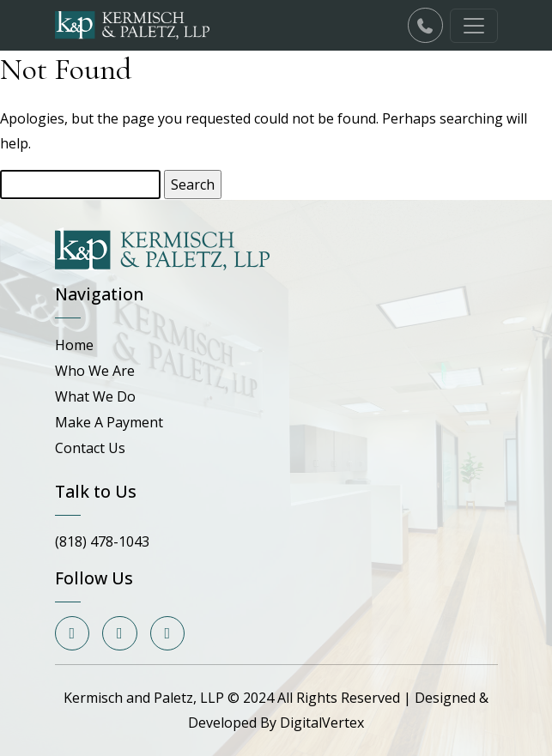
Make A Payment (109, 422)
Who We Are (95, 371)
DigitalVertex (322, 723)
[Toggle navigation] (474, 26)
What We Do (95, 396)
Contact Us (90, 448)
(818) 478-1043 (102, 541)
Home (74, 345)
